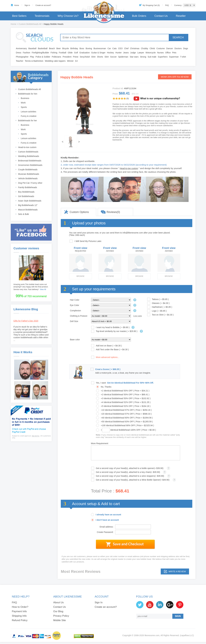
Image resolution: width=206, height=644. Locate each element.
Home (17, 5)
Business (25, 98)
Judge (133, 53)
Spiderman (123, 57)
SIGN (178, 616)
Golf (76, 53)
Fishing (54, 53)
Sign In (99, 602)
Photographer (22, 57)
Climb (152, 48)
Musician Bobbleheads (29, 174)
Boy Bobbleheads (26, 192)
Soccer (114, 57)
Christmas (135, 48)
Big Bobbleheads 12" (28, 205)
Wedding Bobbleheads (29, 156)
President (67, 57)
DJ (76, 61)
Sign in (27, 5)
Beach (52, 48)
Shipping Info (19, 616)
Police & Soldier (43, 57)
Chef (126, 48)
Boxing (89, 48)
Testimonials (42, 16)
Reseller (181, 16)
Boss (82, 48)
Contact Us (161, 16)
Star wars (134, 57)
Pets (174, 53)
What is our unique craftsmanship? (160, 98)
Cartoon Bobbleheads (28, 152)
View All (43, 289)
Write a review (177, 571)
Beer (59, 48)
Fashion (27, 53)
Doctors (178, 48)
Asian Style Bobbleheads (30, 201)
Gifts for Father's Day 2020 (26, 321)
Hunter (119, 53)
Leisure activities (29, 112)
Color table (138, 316)
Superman (174, 57)
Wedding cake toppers (55, 61)
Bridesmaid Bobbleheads (30, 161)
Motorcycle (151, 53)
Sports (24, 107)
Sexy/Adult (85, 57)
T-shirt (183, 57)
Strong (143, 57)
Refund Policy (20, 620)
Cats (114, 48)
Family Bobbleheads (28, 187)
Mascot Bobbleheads (28, 210)
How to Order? (20, 607)
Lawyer (141, 53)
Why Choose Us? (68, 16)
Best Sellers (19, 16)
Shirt (93, 57)
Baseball (32, 48)
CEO (120, 48)
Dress (19, 53)
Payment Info (19, 611)
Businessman (100, 48)
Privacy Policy (61, 616)
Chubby (144, 48)
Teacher (20, 61)
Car (109, 48)
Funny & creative (29, 116)
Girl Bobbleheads (26, 196)
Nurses (160, 53)
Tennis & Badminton (34, 61)
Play (32, 57)
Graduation (85, 53)
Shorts (100, 57)
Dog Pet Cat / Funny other (30, 183)
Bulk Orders (139, 16)
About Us (59, 602)
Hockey (110, 53)
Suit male (152, 57)
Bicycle (66, 48)
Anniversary (21, 48)
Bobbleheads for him (28, 94)
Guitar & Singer (98, 53)
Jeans (126, 53)
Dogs (186, 48)
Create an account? (43, 5)
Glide (70, 53)
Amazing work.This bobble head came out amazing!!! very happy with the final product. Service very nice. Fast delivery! (31, 287)
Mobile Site (60, 620)
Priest (76, 57)
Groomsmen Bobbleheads (30, 165)
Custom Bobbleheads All (30, 24)
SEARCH (178, 37)
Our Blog (58, 611)
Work (23, 103)
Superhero (163, 57)
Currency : (179, 5)
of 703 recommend (31, 296)
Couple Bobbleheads (28, 170)
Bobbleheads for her (28, 121)
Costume (161, 48)
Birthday (74, 48)
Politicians (56, 57)
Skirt (107, 57)
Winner (70, 61)
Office (168, 53)
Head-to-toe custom (27, 147)
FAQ (167, 5)
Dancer (170, 48)
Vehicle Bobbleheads (28, 178)
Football (63, 53)
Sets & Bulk (24, 214)
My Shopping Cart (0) (151, 5)
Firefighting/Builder (40, 53)
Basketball (43, 48)
